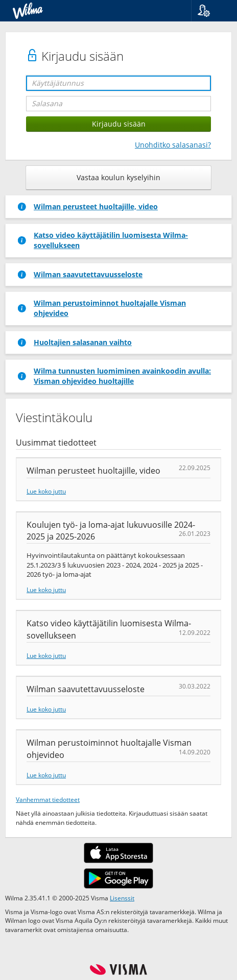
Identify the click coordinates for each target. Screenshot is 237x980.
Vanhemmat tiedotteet (48, 799)
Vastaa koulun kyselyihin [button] (118, 177)
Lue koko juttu (46, 491)
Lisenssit (122, 898)
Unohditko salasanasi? (173, 145)
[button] (210, 11)
